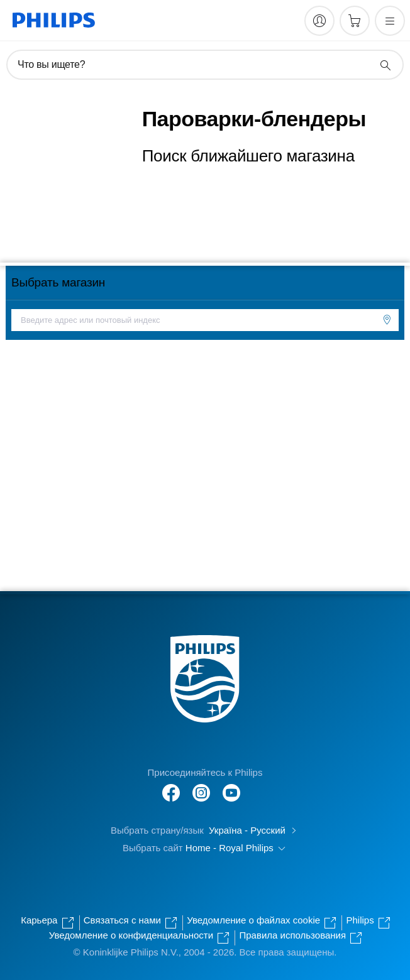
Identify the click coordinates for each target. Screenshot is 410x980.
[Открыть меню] (390, 21)
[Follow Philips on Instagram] (201, 786)
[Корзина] (355, 21)
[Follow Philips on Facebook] (171, 786)
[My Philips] (319, 21)
